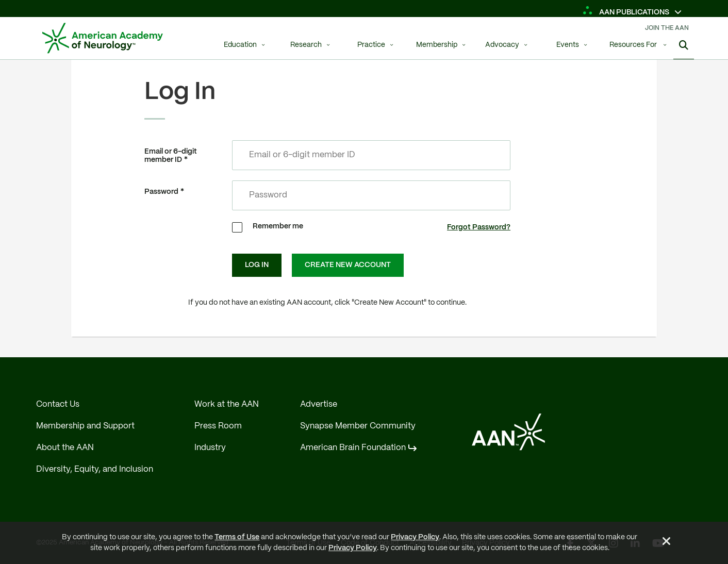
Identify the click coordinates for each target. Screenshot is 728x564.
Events (568, 45)
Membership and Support (85, 426)
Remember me (278, 226)
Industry (210, 448)
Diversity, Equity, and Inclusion (95, 469)
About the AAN (65, 448)
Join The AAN (667, 28)
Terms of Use (237, 537)
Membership (437, 45)
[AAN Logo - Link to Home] (103, 38)
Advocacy (502, 45)
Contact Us (58, 404)
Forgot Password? (479, 227)
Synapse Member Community (358, 426)
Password (161, 192)
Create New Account (348, 265)
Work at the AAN (227, 404)
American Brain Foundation (353, 448)
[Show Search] (684, 46)
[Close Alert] (667, 543)
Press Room (218, 426)
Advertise (319, 404)
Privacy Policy (415, 537)
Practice (371, 45)
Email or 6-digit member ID (171, 156)
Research (306, 45)
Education (240, 45)
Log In (257, 265)
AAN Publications (627, 12)
